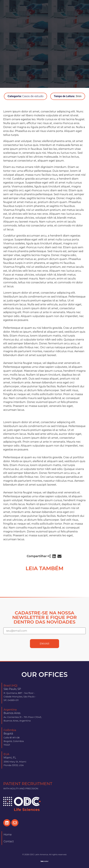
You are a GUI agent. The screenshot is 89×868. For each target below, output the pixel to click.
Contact (9, 841)
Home (8, 835)
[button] (54, 556)
